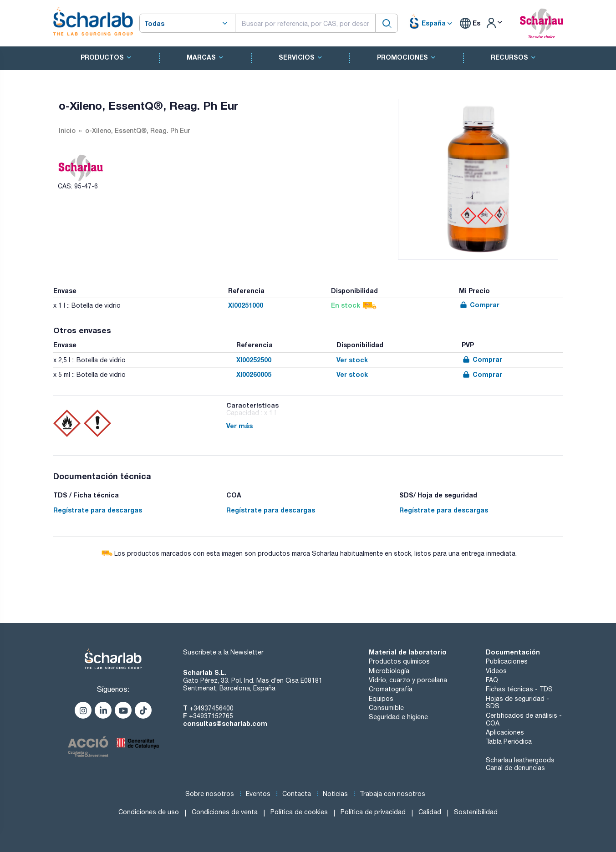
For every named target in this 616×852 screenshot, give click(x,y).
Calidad (430, 812)
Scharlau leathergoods (520, 760)
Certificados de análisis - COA (524, 719)
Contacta (297, 794)
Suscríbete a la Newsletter (223, 652)
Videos (496, 671)
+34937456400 (211, 708)
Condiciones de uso (149, 812)
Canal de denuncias (515, 768)
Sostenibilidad (476, 812)
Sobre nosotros (210, 794)
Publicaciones (507, 661)
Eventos (258, 794)
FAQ (492, 680)
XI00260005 (254, 374)
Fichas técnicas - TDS (519, 689)
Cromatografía (391, 689)
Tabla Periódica (509, 741)
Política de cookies (299, 812)
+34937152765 (211, 716)
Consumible (386, 708)
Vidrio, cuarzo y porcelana (408, 680)
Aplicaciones (505, 732)
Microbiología (389, 671)
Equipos (381, 699)
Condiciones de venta (225, 812)
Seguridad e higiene (398, 717)
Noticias (335, 794)
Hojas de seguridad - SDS (517, 702)
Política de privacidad (373, 812)
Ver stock (352, 360)
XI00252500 (254, 360)
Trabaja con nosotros (392, 794)
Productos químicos (399, 661)
